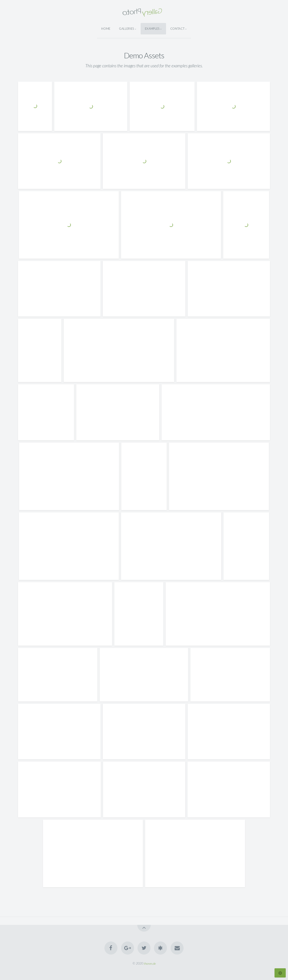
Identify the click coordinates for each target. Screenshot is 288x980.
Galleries (127, 29)
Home (106, 29)
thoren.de (150, 963)
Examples (152, 29)
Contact (177, 29)
